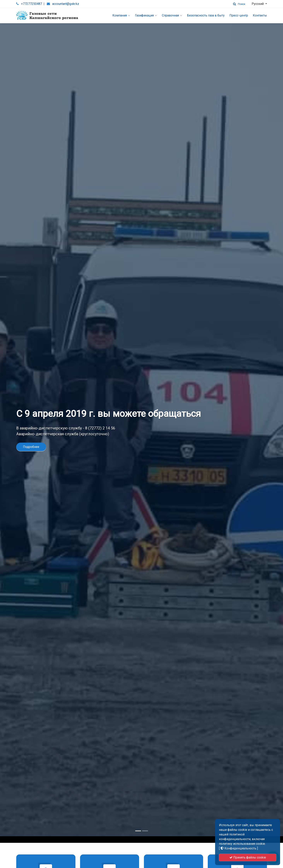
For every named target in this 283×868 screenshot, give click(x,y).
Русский (258, 4)
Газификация (146, 15)
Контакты (260, 15)
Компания (121, 15)
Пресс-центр (239, 15)
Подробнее (31, 429)
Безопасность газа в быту (206, 15)
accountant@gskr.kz (66, 4)
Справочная (172, 15)
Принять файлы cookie (248, 857)
